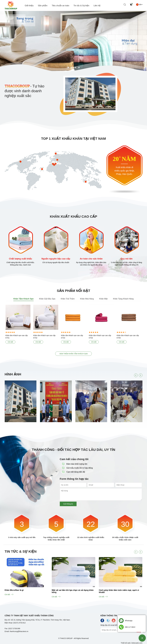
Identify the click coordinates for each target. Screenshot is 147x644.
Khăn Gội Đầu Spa (47, 299)
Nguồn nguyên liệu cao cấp (56, 259)
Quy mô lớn (127, 259)
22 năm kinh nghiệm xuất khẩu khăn (91, 539)
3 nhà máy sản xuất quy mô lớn (22, 537)
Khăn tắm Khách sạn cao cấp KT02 (44, 337)
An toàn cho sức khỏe (91, 259)
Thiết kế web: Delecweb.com (132, 643)
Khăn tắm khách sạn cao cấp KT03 (72, 337)
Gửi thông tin (68, 504)
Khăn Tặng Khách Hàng (123, 299)
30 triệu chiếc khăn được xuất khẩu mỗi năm (125, 539)
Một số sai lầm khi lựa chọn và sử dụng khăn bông (73, 591)
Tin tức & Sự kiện (81, 6)
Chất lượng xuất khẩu (21, 259)
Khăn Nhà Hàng (87, 299)
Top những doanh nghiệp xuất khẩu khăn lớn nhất (56, 539)
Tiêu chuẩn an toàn (61, 6)
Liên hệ (97, 6)
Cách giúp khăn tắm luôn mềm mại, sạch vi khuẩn (119, 591)
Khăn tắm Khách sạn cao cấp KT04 (100, 337)
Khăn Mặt (103, 299)
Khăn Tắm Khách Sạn (23, 299)
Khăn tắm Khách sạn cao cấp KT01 (17, 337)
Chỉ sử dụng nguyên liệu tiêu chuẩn (56, 262)
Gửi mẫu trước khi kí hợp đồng (78, 468)
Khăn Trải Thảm (68, 299)
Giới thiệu (29, 6)
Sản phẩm (43, 6)
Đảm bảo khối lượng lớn (75, 464)
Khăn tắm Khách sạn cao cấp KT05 (128, 337)
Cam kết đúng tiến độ (74, 472)
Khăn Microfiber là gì (14, 590)
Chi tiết (10, 342)
